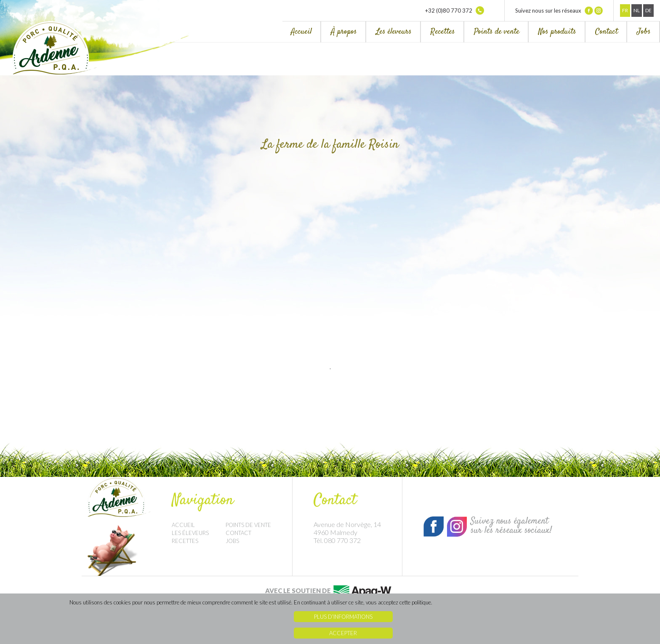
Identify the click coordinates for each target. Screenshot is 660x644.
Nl (637, 10)
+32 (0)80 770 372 (455, 11)
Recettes (443, 32)
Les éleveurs (394, 32)
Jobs (644, 32)
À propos (344, 32)
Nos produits (557, 32)
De (648, 10)
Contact (607, 32)
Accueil (301, 32)
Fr (625, 10)
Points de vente (497, 32)
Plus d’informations (343, 617)
